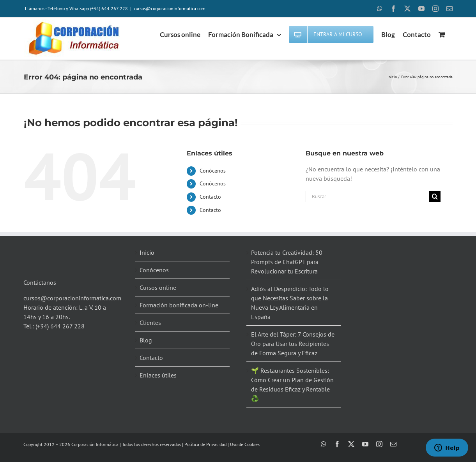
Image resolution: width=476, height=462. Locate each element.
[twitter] (351, 444)
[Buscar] (435, 197)
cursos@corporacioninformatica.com (170, 8)
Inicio (147, 252)
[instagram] (379, 444)
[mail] (393, 444)
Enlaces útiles (158, 375)
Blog (146, 340)
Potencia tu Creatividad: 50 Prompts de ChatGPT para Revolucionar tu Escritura (287, 262)
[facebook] (337, 444)
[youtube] (365, 444)
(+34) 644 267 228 (60, 326)
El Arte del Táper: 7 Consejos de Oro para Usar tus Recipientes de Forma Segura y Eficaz (293, 344)
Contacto (210, 197)
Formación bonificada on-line (179, 305)
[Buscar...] (368, 197)
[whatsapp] (324, 444)
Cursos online (158, 287)
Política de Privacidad (205, 444)
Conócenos (213, 171)
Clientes (150, 323)
